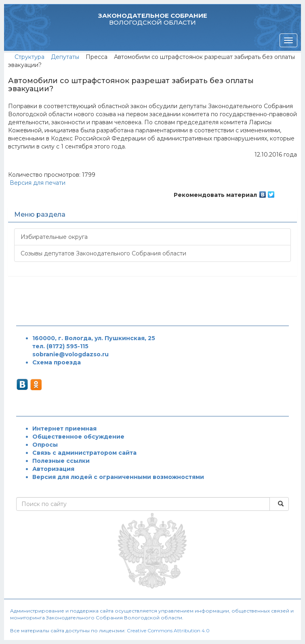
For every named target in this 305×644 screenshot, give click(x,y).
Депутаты (65, 57)
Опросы (45, 445)
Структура (29, 57)
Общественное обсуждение (78, 437)
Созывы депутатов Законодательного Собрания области (103, 253)
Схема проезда (57, 362)
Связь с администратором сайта (84, 453)
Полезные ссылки (61, 461)
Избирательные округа (54, 237)
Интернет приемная (64, 429)
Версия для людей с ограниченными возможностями (118, 477)
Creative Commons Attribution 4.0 (168, 630)
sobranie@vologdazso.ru (70, 354)
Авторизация (53, 469)
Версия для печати (37, 183)
